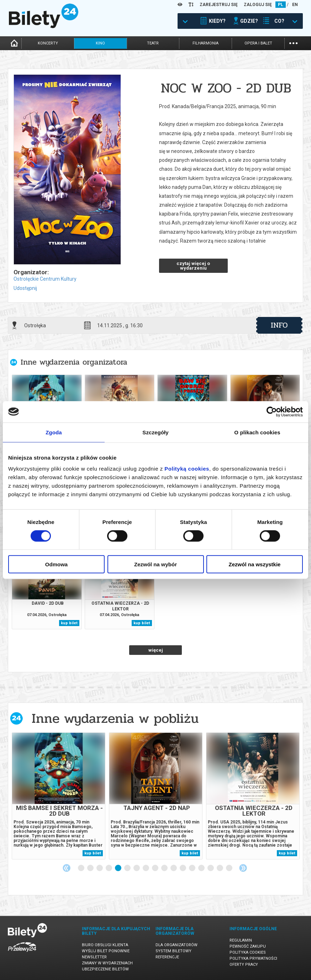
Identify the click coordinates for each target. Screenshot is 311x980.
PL (281, 5)
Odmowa (56, 564)
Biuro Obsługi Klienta (105, 945)
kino (100, 43)
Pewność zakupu (248, 946)
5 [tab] (118, 868)
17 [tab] (230, 868)
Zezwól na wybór (155, 564)
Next (243, 868)
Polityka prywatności (253, 958)
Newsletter (94, 957)
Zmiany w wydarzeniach (107, 963)
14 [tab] (202, 868)
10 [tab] (165, 868)
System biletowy (173, 951)
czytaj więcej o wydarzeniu (193, 266)
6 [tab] (128, 868)
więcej (156, 650)
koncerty (48, 43)
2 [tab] (91, 868)
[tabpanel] (59, 796)
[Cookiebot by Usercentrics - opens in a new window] (272, 412)
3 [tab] (100, 868)
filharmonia (205, 43)
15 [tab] (211, 868)
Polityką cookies (187, 469)
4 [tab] (109, 868)
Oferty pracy (244, 965)
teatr (153, 43)
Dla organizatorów (176, 945)
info (279, 325)
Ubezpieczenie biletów (105, 969)
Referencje (167, 957)
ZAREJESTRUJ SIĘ (219, 5)
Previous (67, 868)
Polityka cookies (248, 952)
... (293, 43)
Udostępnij (25, 288)
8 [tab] (146, 868)
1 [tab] (81, 868)
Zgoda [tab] (54, 432)
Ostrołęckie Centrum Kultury (45, 279)
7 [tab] (137, 868)
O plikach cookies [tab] (257, 432)
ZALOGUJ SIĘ (258, 5)
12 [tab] (183, 868)
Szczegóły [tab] (155, 432)
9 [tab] (155, 868)
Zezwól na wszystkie (255, 564)
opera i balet (258, 43)
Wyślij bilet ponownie (106, 951)
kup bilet (69, 623)
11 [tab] (174, 868)
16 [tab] (220, 868)
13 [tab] (193, 868)
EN (295, 5)
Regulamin (241, 940)
